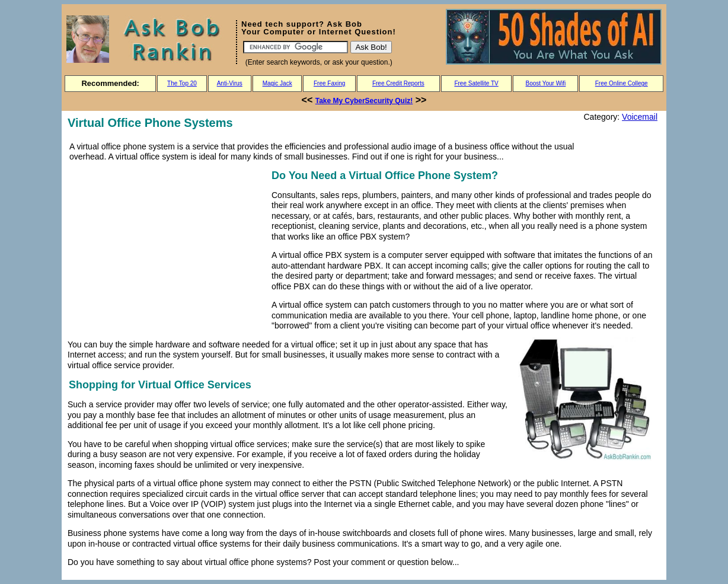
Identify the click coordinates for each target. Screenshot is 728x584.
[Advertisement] (167, 250)
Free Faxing (329, 83)
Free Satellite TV (476, 83)
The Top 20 (182, 83)
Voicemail (640, 117)
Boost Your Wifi (546, 83)
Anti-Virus (230, 83)
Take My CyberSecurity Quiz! (364, 101)
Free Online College (622, 83)
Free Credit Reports (398, 83)
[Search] (296, 47)
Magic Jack (277, 83)
